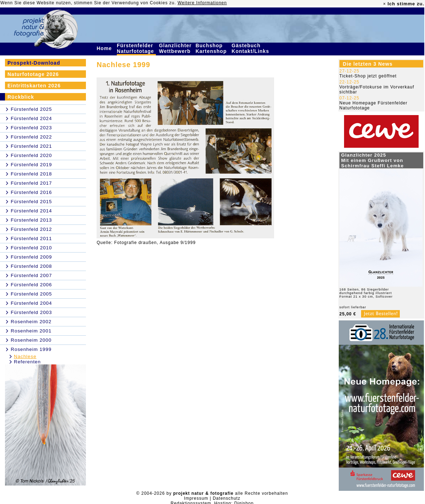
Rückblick (21, 97)
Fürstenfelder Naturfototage (136, 48)
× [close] (385, 4)
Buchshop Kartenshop (212, 48)
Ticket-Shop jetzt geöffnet (368, 76)
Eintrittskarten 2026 (34, 86)
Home (105, 48)
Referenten (27, 362)
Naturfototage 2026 (33, 74)
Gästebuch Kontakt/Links (251, 48)
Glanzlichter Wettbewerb (176, 48)
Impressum (196, 498)
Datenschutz (227, 498)
